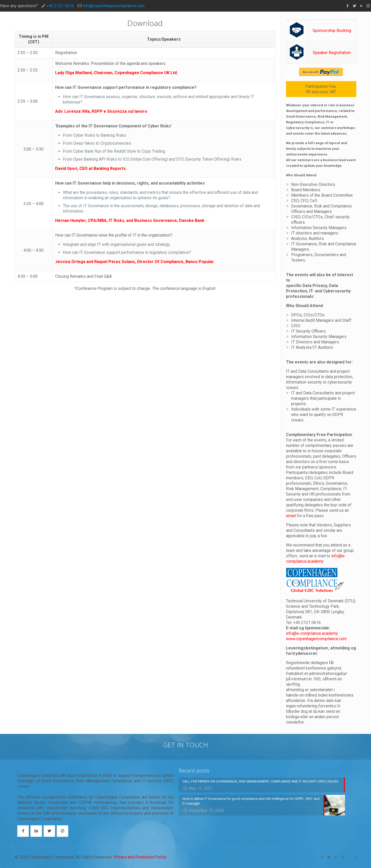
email (291, 516)
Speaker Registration (332, 53)
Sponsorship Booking (332, 31)
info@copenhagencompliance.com (114, 6)
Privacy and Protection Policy (140, 857)
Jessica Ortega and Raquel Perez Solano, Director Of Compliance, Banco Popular (134, 262)
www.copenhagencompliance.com (316, 639)
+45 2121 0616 (60, 6)
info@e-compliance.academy (312, 633)
